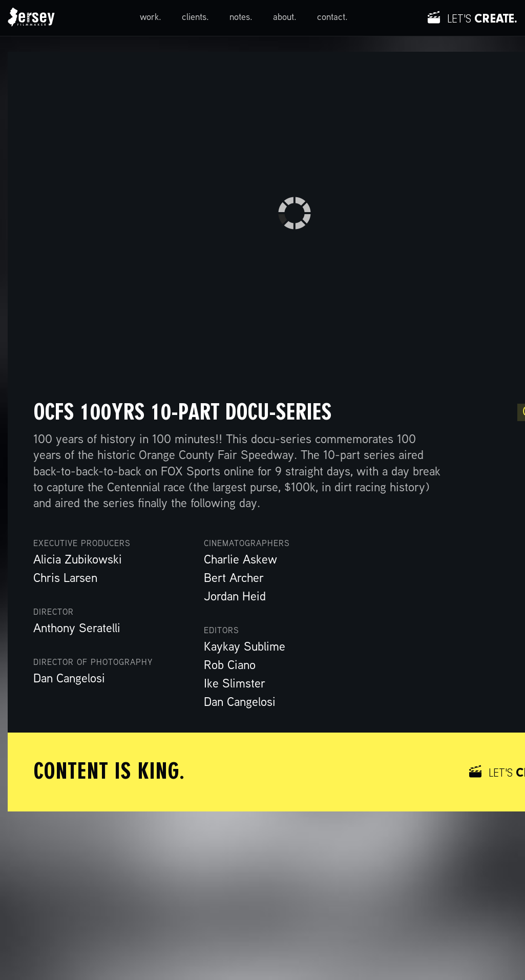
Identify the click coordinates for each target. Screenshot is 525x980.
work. (151, 18)
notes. (241, 18)
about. (285, 18)
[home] (31, 18)
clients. (195, 18)
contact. (332, 18)
